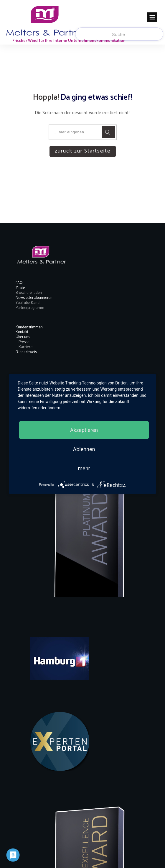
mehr (84, 468)
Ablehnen (84, 449)
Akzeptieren (84, 430)
